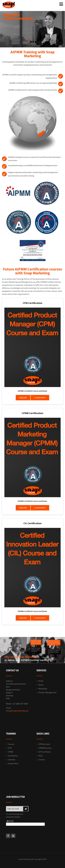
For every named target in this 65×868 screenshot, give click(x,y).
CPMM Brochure (45, 748)
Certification (13, 756)
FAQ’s (41, 756)
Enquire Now (13, 763)
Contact (42, 760)
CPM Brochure (44, 744)
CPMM (10, 752)
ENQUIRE (23, 398)
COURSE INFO (40, 398)
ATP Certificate (44, 752)
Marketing (43, 689)
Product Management (47, 693)
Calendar (12, 760)
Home (41, 681)
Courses (11, 744)
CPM (10, 748)
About (41, 685)
